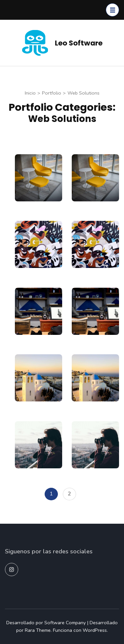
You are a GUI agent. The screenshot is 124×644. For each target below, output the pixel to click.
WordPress (95, 630)
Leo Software (79, 43)
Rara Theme (38, 630)
